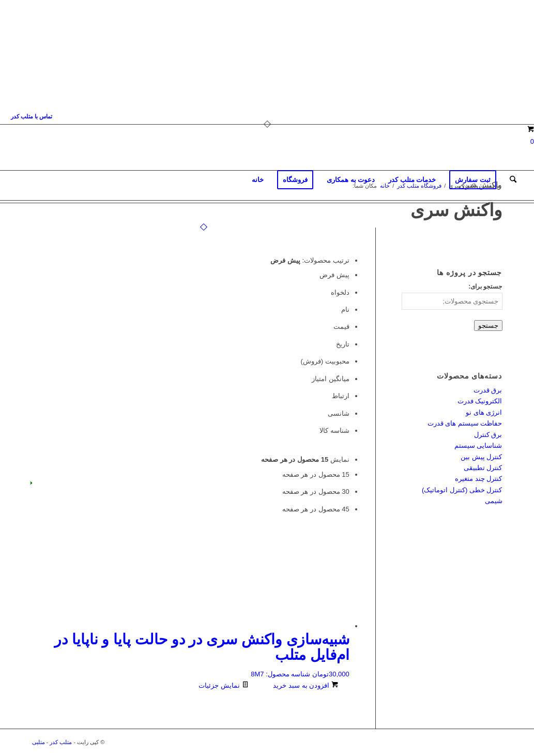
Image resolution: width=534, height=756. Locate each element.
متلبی (39, 742)
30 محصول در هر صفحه (316, 492)
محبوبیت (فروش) (325, 361)
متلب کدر (61, 742)
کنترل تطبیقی (483, 468)
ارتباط (341, 396)
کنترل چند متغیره (478, 479)
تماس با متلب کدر (32, 116)
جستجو (488, 326)
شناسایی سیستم (478, 445)
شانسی (339, 413)
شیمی (494, 501)
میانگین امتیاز (331, 379)
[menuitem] (32, 116)
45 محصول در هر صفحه (316, 509)
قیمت (341, 327)
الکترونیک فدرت (480, 401)
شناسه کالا (334, 430)
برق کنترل (488, 435)
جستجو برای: (485, 286)
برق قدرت (488, 390)
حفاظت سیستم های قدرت (465, 423)
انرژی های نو (484, 412)
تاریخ (343, 344)
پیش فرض (334, 275)
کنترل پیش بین (481, 457)
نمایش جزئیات (223, 685)
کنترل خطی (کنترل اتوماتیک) (462, 490)
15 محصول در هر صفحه (316, 474)
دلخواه (340, 292)
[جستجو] (513, 180)
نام (345, 309)
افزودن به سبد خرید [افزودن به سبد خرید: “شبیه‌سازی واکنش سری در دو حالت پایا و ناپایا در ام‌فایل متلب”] (305, 685)
